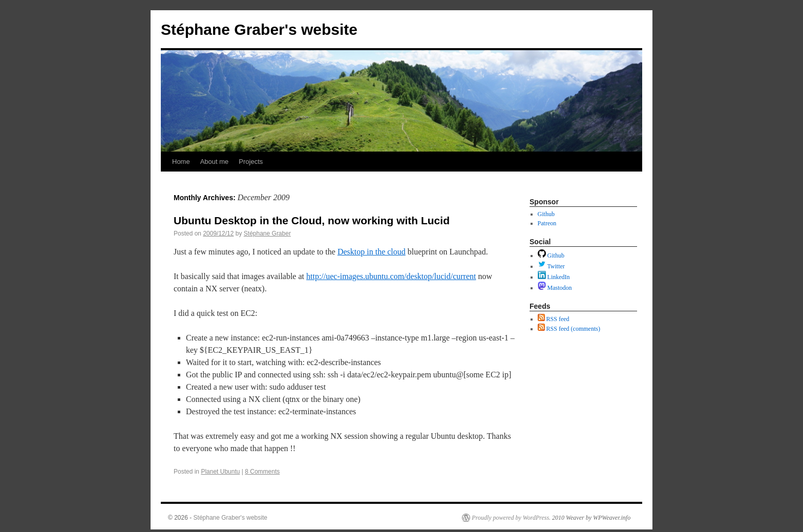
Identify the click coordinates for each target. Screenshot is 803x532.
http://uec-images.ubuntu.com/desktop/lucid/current (391, 276)
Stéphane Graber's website (259, 29)
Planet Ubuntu (220, 472)
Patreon (547, 223)
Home (181, 162)
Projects (251, 162)
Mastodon (555, 288)
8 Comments (262, 472)
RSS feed (554, 319)
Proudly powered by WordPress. (511, 518)
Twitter (551, 266)
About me (215, 162)
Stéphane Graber (267, 233)
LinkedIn (554, 277)
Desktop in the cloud (372, 252)
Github (546, 214)
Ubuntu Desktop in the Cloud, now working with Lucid (312, 220)
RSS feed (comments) (569, 329)
